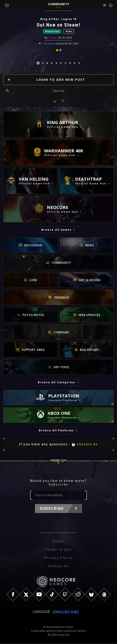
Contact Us (87, 445)
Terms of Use (58, 550)
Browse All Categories (57, 383)
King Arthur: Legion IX (58, 19)
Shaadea (49, 44)
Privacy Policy (58, 558)
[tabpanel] (58, 35)
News (69, 32)
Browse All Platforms (56, 431)
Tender (53, 38)
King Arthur (53, 32)
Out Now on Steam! (59, 25)
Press (58, 542)
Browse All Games (57, 231)
